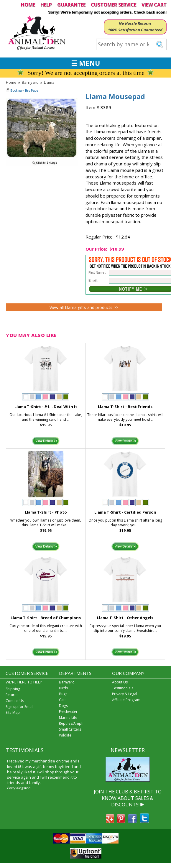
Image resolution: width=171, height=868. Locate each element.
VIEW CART (154, 5)
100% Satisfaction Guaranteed (135, 30)
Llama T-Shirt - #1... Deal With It (46, 407)
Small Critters (70, 729)
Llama (49, 82)
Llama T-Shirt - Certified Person (125, 512)
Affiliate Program (126, 700)
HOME (28, 5)
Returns (12, 695)
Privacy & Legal (125, 694)
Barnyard (30, 82)
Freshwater (68, 712)
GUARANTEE (71, 5)
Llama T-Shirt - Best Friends (125, 407)
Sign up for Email (19, 707)
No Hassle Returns (135, 23)
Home (11, 82)
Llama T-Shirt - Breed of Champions (46, 618)
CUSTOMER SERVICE (114, 5)
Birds (63, 688)
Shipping (13, 689)
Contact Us (15, 701)
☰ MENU (85, 63)
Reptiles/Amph (71, 723)
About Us (120, 682)
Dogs (63, 706)
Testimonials (123, 688)
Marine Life (68, 717)
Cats (63, 700)
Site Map (13, 712)
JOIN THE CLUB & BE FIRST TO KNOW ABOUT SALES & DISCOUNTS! (128, 798)
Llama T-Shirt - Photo (46, 512)
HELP (46, 5)
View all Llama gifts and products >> (84, 307)
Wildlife (65, 735)
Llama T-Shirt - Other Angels (125, 618)
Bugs (63, 694)
